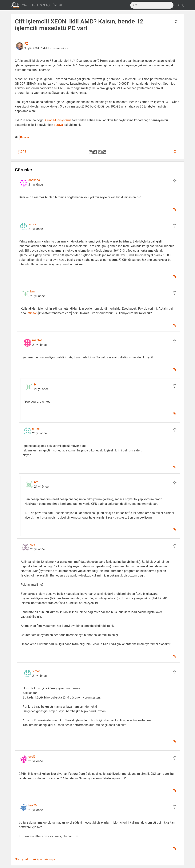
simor (32, 224)
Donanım (26, 137)
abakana (34, 180)
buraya (58, 125)
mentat (37, 340)
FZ (26, 44)
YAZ (25, 5)
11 (22, 151)
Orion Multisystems (58, 120)
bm (32, 291)
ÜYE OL (58, 5)
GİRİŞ (180, 5)
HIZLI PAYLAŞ (40, 5)
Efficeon (32, 313)
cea (33, 545)
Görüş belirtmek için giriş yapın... (37, 859)
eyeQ (32, 757)
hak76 (33, 805)
